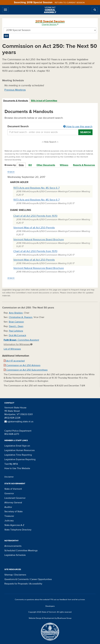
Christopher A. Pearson (21, 317)
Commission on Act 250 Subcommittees (26, 370)
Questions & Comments (16, 579)
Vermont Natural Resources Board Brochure (39, 240)
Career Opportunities (41, 579)
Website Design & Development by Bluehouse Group (50, 618)
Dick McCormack (17, 335)
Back (11, 172)
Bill (30, 165)
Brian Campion (16, 322)
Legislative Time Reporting (18, 455)
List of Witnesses (12, 349)
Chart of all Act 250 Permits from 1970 (35, 216)
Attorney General (13, 503)
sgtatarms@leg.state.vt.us (19, 422)
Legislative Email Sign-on (17, 446)
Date (21, 165)
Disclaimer (9, 477)
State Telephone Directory (18, 530)
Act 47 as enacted (14, 361)
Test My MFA (11, 464)
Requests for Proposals (16, 584)
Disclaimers (20, 575)
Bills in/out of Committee (44, 101)
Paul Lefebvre (16, 331)
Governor (9, 493)
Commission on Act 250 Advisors (22, 365)
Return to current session (70, 3)
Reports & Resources (84, 165)
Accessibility (36, 584)
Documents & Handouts (16, 101)
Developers (50, 606)
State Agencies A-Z (14, 525)
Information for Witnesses (18, 344)
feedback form (66, 600)
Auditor (8, 507)
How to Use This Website (17, 468)
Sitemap (9, 575)
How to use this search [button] (78, 127)
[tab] (16, 101)
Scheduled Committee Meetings (21, 551)
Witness (64, 165)
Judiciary (9, 521)
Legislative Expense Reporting (20, 459)
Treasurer (9, 516)
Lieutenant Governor (15, 498)
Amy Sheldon (16, 313)
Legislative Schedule (15, 555)
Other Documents (46, 165)
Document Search (50, 127)
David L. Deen (16, 326)
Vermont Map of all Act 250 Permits (34, 228)
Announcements (13, 546)
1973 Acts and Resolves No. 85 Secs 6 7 (36, 188)
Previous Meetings (15, 90)
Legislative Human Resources (20, 450)
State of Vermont (13, 489)
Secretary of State (13, 512)
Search (85, 132)
